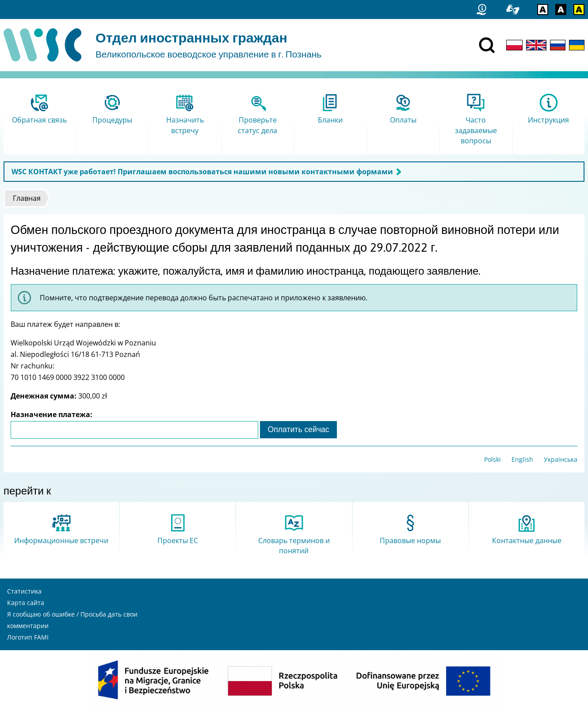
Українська (561, 459)
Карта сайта (26, 603)
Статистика (24, 591)
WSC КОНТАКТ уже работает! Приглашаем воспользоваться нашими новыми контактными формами (202, 172)
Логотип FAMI (28, 637)
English (522, 459)
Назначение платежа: (52, 414)
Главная (27, 198)
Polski (493, 459)
